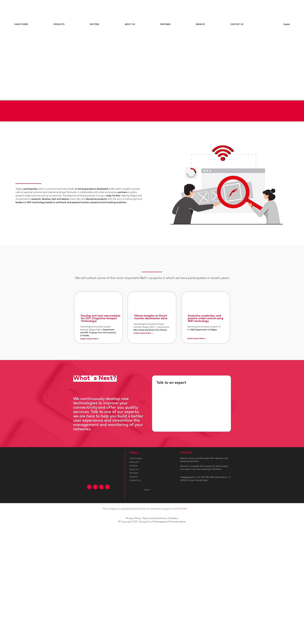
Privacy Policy (133, 519)
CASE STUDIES (21, 24)
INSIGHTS (200, 24)
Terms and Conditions (154, 519)
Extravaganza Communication (169, 522)
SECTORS (95, 24)
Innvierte (141, 509)
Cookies (173, 519)
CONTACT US (237, 24)
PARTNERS (165, 24)
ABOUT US (130, 24)
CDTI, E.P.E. (181, 509)
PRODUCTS (59, 24)
